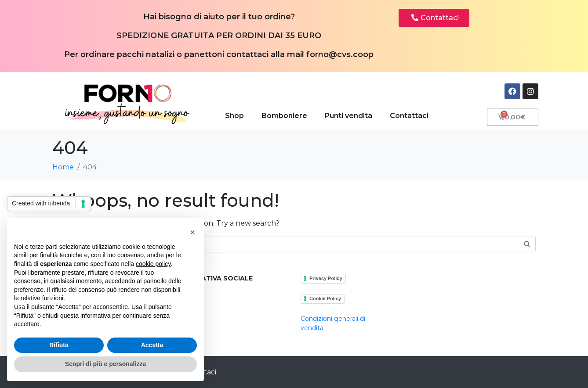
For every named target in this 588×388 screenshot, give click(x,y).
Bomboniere (284, 116)
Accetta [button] (152, 345)
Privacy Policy (326, 278)
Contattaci (409, 116)
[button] (192, 232)
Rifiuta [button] (59, 345)
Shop (234, 116)
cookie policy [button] (153, 264)
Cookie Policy (325, 298)
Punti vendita (348, 116)
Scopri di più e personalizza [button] (105, 364)
